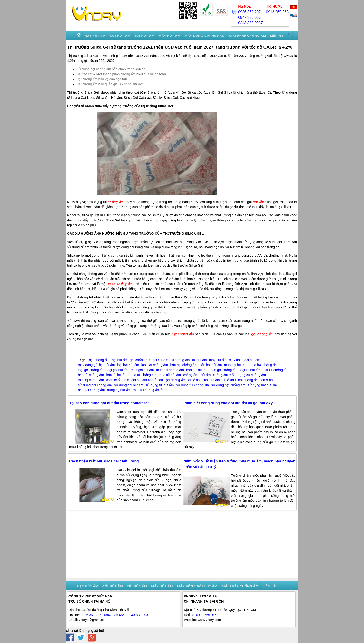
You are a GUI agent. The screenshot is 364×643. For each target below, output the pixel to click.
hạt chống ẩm (183, 334)
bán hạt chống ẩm (184, 365)
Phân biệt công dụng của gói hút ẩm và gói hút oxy (228, 403)
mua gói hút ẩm (142, 370)
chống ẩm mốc (224, 375)
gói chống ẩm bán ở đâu (183, 380)
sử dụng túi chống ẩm (192, 385)
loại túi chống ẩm (276, 370)
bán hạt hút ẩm (211, 365)
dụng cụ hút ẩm (119, 390)
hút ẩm (258, 202)
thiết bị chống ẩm (91, 380)
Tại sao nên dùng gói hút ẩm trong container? (109, 403)
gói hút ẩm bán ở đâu (147, 380)
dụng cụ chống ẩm (252, 375)
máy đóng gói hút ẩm (244, 360)
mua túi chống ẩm (143, 375)
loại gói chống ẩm (91, 370)
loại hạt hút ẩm (128, 365)
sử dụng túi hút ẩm (160, 385)
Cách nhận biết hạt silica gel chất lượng (104, 461)
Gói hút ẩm (113, 586)
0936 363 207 (249, 12)
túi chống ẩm (180, 360)
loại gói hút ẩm (118, 370)
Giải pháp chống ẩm (240, 586)
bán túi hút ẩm (117, 375)
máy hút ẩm (218, 360)
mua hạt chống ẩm (264, 365)
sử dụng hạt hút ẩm (262, 385)
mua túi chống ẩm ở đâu (151, 390)
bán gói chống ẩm (224, 370)
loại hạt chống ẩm (155, 365)
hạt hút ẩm (120, 360)
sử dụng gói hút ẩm (129, 385)
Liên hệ (269, 586)
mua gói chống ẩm (170, 370)
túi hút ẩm (200, 360)
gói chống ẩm (262, 334)
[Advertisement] (182, 545)
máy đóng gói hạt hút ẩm (96, 365)
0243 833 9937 (250, 23)
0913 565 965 (277, 12)
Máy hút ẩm (162, 586)
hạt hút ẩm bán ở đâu (220, 380)
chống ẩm (116, 202)
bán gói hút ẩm (197, 370)
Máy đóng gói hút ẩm (197, 586)
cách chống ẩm (120, 284)
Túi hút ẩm (137, 586)
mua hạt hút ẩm (236, 365)
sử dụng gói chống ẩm (95, 385)
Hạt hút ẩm (88, 586)
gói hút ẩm (160, 360)
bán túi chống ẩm (91, 375)
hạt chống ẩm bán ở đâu (256, 380)
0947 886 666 (249, 18)
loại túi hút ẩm (250, 370)
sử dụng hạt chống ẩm (228, 385)
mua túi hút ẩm (170, 375)
